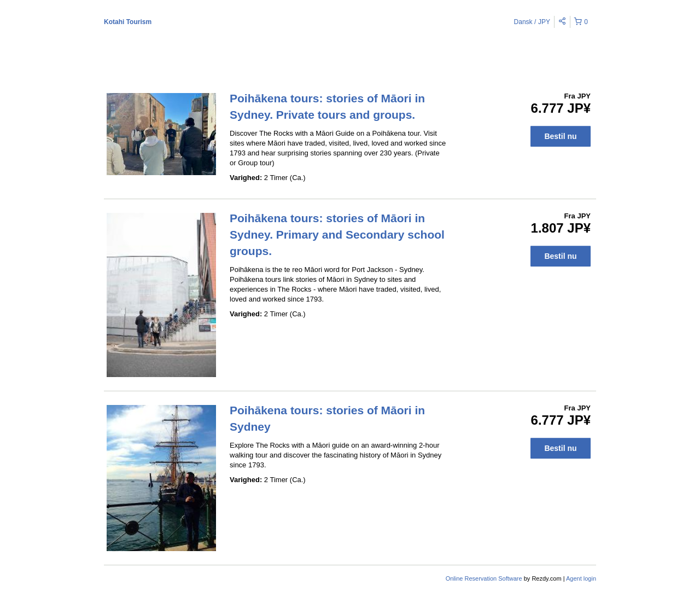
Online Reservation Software (484, 578)
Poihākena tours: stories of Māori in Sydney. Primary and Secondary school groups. (337, 234)
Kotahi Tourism (128, 22)
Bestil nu (560, 136)
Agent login (581, 578)
